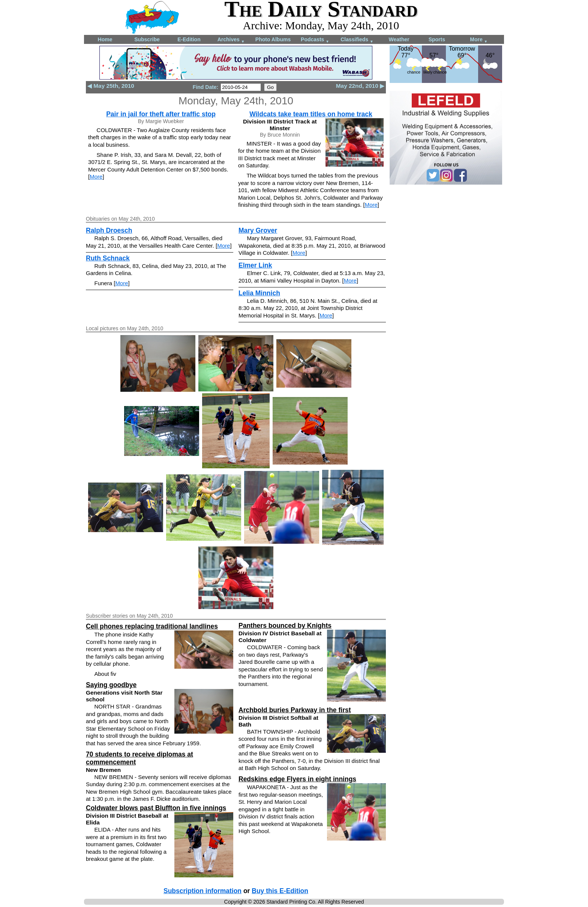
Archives (231, 40)
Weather (399, 39)
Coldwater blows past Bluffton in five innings (156, 808)
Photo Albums (273, 39)
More (479, 40)
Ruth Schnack (108, 258)
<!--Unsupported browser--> (446, 239)
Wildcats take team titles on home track (311, 114)
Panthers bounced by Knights (285, 626)
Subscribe (147, 39)
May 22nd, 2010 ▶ (360, 86)
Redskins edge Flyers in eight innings (297, 779)
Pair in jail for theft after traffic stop (161, 114)
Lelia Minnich (259, 293)
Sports (437, 39)
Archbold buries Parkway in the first (295, 710)
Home (105, 39)
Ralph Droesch (109, 230)
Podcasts (315, 40)
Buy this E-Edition (280, 891)
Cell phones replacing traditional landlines (152, 626)
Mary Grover (258, 230)
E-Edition (189, 39)
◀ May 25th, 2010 (111, 86)
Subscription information (202, 891)
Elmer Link (255, 265)
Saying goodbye (111, 685)
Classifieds (357, 40)
